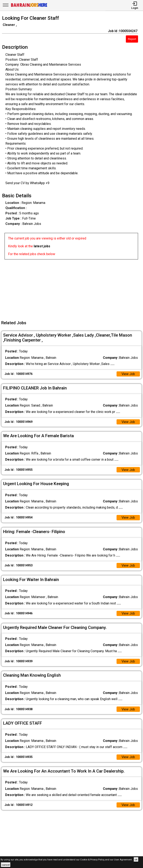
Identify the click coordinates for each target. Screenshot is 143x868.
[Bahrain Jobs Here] (29, 6)
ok (136, 859)
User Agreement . (123, 860)
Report (132, 39)
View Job (128, 374)
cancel (6, 865)
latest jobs (42, 246)
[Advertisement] (73, 288)
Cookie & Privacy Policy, (93, 860)
